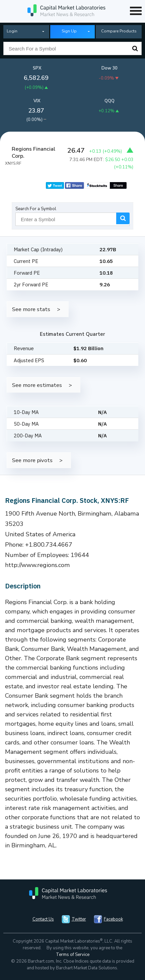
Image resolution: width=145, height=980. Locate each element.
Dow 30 (110, 68)
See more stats (31, 309)
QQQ (110, 101)
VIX (37, 101)
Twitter (79, 919)
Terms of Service (73, 955)
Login (12, 31)
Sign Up (69, 31)
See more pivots (32, 460)
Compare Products (119, 31)
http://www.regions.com (38, 565)
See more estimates (37, 385)
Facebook (113, 919)
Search (135, 48)
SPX (37, 68)
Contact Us (43, 919)
